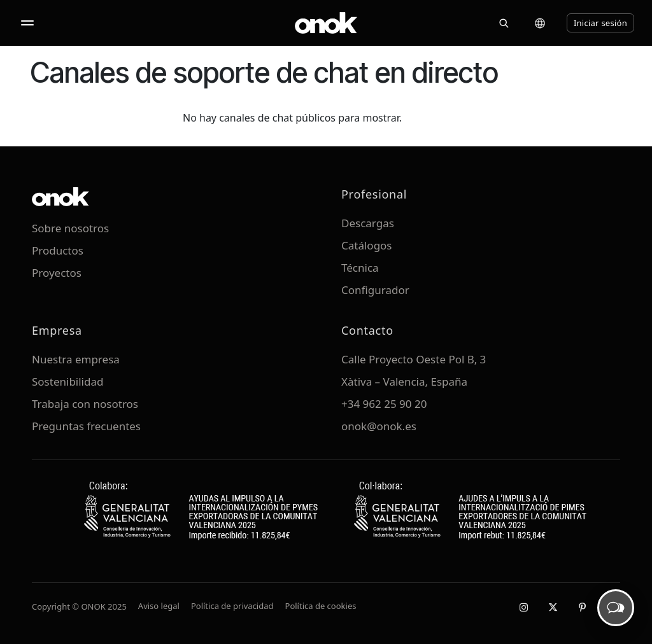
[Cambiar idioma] (540, 23)
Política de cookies (321, 606)
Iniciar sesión (600, 23)
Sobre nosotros (70, 228)
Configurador (375, 290)
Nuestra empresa (76, 359)
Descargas (368, 223)
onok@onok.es (379, 426)
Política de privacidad (232, 606)
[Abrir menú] (27, 23)
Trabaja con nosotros (85, 404)
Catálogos (367, 245)
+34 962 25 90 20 (384, 404)
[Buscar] (504, 23)
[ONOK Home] (326, 23)
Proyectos (57, 273)
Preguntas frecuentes (86, 426)
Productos (58, 250)
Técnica (360, 268)
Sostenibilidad (67, 381)
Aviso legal (159, 606)
